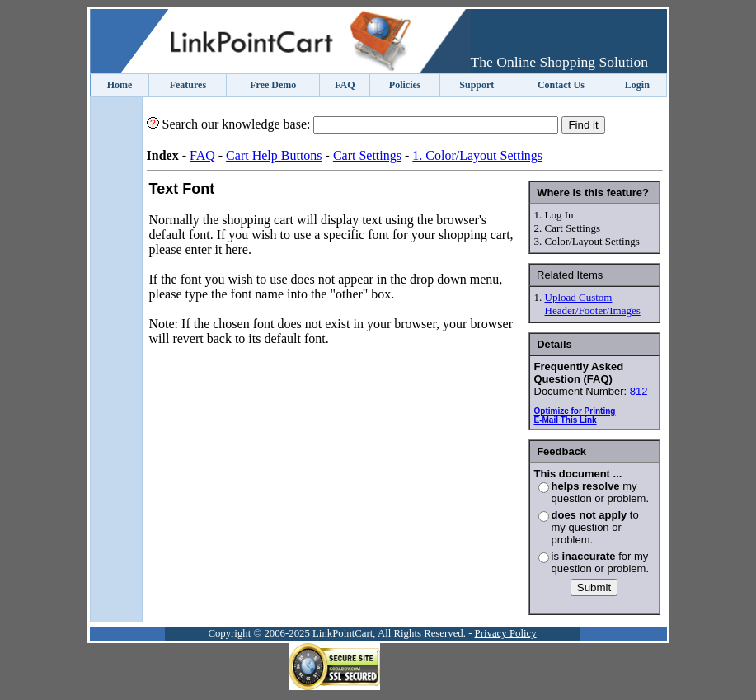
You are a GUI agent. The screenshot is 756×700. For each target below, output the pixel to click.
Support (477, 85)
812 (639, 391)
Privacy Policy (506, 633)
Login (637, 85)
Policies (405, 85)
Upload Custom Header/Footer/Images (593, 304)
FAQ (345, 85)
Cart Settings (367, 155)
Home (120, 85)
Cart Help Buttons (274, 155)
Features (188, 85)
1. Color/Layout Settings (477, 155)
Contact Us (561, 85)
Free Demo (273, 85)
